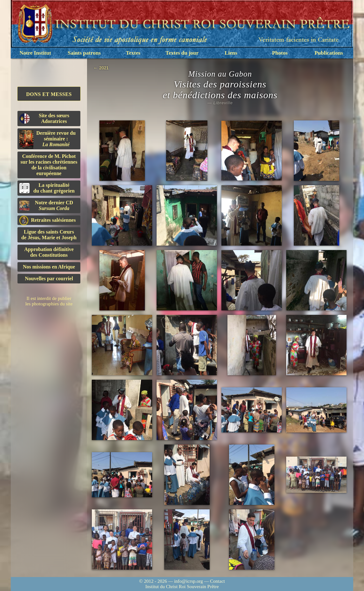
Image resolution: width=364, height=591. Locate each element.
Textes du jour (182, 53)
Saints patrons (84, 53)
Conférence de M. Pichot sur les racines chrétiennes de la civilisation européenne (49, 165)
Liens (231, 53)
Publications (329, 53)
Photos (280, 53)
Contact (217, 581)
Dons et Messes (49, 94)
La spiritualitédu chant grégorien (47, 188)
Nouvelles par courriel (49, 279)
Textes (133, 53)
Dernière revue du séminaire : (47, 139)
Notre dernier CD (46, 205)
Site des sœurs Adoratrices (44, 118)
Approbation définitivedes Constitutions (49, 252)
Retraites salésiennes (47, 220)
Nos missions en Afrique (49, 267)
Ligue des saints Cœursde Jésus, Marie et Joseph (49, 235)
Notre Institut (35, 53)
